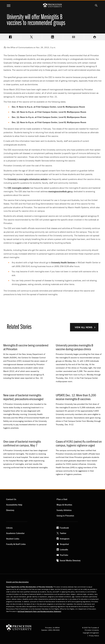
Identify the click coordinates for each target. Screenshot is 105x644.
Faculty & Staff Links (16, 544)
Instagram (65, 539)
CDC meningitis (18, 188)
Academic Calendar (15, 533)
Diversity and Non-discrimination (17, 582)
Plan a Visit (62, 499)
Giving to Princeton (65, 516)
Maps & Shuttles (64, 505)
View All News (84, 327)
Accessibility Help (14, 505)
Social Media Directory (70, 560)
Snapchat (64, 544)
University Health (63, 262)
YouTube (64, 555)
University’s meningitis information (28, 179)
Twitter (63, 533)
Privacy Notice (94, 636)
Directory (10, 510)
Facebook (64, 528)
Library (9, 528)
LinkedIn (64, 550)
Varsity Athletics (64, 510)
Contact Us (11, 499)
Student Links (13, 539)
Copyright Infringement (91, 633)
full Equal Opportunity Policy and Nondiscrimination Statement (39, 611)
